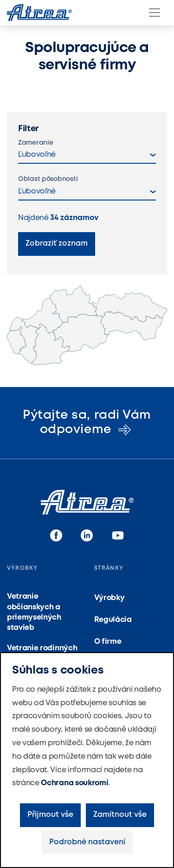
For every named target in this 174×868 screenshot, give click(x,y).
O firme (108, 642)
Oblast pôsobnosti (48, 179)
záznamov (74, 218)
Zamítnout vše (120, 815)
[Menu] (155, 13)
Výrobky (110, 598)
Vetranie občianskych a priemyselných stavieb (34, 612)
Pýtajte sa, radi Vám (87, 423)
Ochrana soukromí (74, 783)
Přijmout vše (50, 815)
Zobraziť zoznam (57, 244)
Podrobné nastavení (87, 842)
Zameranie (35, 143)
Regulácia (113, 620)
